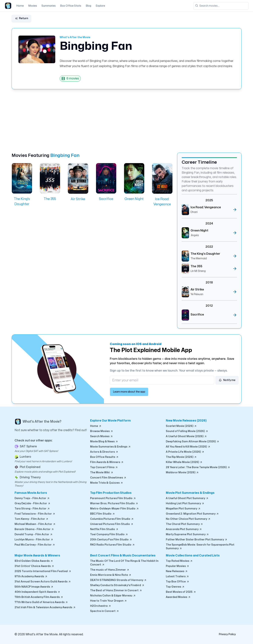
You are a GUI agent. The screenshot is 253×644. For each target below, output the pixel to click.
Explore (100, 6)
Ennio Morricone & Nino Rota (111, 575)
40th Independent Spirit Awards (37, 592)
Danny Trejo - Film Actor (32, 498)
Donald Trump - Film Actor (34, 535)
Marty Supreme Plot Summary (187, 535)
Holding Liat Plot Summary (185, 504)
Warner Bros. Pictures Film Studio (114, 504)
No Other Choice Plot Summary (188, 519)
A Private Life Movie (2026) (185, 452)
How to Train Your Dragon (109, 601)
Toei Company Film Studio (109, 535)
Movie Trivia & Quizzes (107, 483)
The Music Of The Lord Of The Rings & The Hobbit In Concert (124, 563)
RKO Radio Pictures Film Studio (112, 545)
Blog (88, 6)
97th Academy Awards (31, 577)
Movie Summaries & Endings (110, 447)
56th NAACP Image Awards (34, 587)
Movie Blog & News (104, 442)
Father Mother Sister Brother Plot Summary (197, 540)
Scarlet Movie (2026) (181, 426)
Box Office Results (104, 457)
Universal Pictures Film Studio (112, 524)
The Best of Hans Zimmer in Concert (116, 591)
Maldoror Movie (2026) (182, 473)
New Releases (177, 571)
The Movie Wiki (102, 473)
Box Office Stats (71, 6)
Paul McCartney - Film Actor (35, 545)
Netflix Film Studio (104, 529)
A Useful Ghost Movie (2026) (186, 436)
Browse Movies (102, 431)
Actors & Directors (104, 452)
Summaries (49, 6)
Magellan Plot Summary (183, 509)
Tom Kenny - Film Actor (32, 519)
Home (20, 6)
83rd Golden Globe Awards (34, 561)
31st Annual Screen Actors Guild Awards (43, 582)
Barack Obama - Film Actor (34, 529)
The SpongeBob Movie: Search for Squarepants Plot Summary (200, 547)
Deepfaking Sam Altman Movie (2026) (193, 442)
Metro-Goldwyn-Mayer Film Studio (115, 509)
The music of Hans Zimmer (110, 570)
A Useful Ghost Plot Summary (187, 498)
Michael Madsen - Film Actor (35, 524)
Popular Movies (178, 566)
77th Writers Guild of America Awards (41, 602)
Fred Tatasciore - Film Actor (35, 514)
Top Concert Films (104, 467)
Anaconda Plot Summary (184, 529)
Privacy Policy (227, 634)
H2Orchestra (101, 606)
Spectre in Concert (105, 611)
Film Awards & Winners (107, 462)
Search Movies (102, 436)
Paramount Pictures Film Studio (113, 498)
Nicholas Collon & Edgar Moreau (113, 596)
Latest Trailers (177, 577)
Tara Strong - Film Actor (32, 509)
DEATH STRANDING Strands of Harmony (118, 580)
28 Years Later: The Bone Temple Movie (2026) (198, 467)
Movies (33, 6)
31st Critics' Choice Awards (34, 566)
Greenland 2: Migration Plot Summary (192, 514)
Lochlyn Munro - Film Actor (34, 540)
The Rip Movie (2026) (181, 457)
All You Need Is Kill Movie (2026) (188, 447)
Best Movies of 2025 (181, 592)
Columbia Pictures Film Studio (112, 519)
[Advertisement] (122, 121)
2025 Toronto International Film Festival (43, 571)
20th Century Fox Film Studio (111, 540)
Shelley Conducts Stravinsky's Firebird (117, 585)
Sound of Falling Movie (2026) (187, 431)
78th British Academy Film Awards (39, 597)
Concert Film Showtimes (108, 478)
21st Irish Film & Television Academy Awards (45, 608)
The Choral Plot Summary (184, 524)
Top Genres (175, 587)
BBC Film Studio (103, 514)
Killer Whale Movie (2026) (184, 462)
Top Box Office (178, 582)
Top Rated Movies (179, 561)
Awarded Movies (178, 597)
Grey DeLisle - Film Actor (33, 504)
